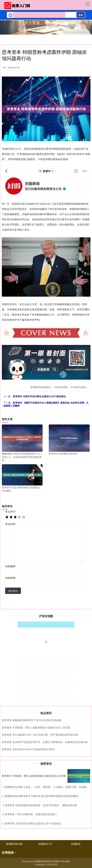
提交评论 (13, 591)
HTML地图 (65, 861)
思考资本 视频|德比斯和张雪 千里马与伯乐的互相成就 (32, 720)
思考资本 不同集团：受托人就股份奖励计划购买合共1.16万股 (36, 728)
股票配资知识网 (14, 844)
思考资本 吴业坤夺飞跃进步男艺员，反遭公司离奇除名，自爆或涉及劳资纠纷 (45, 742)
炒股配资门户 (45, 844)
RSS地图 (55, 861)
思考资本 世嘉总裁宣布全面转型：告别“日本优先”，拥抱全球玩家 (41, 805)
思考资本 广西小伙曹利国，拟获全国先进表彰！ (31, 814)
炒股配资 (76, 844)
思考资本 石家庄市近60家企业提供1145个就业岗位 (39, 396)
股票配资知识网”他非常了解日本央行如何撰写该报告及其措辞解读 (41, 796)
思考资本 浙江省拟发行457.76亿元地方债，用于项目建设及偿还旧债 (40, 735)
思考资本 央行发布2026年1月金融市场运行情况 (28, 749)
